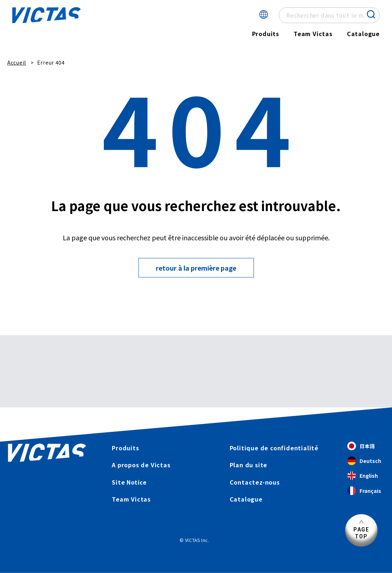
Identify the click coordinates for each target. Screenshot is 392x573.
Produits (266, 34)
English (363, 476)
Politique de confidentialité (274, 448)
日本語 (361, 446)
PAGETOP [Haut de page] (361, 533)
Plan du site (249, 465)
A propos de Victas (141, 465)
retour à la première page (196, 268)
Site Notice (129, 482)
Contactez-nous (255, 482)
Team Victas (313, 34)
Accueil (17, 62)
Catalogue (363, 34)
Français (364, 491)
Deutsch (364, 461)
